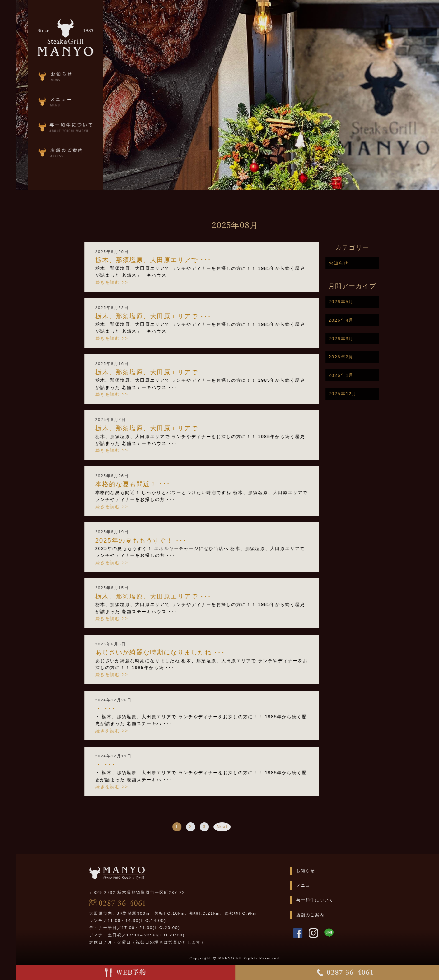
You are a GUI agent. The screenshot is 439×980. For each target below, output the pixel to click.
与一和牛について (336, 900)
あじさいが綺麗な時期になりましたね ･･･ (181, 652)
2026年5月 (362, 302)
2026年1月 (362, 375)
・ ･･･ (126, 708)
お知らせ (359, 263)
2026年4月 (362, 320)
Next (243, 827)
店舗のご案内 (331, 915)
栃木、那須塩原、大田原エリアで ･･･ (174, 260)
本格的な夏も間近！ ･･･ (153, 484)
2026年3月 (362, 339)
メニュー (326, 885)
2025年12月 (363, 394)
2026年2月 (362, 357)
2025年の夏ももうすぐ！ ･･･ (162, 540)
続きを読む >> (132, 282)
